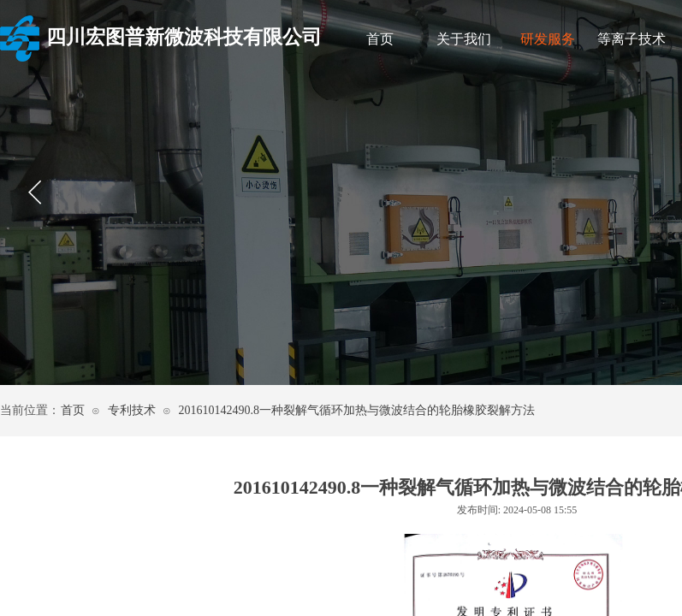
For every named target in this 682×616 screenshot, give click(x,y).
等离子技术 (632, 39)
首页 (380, 39)
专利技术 (132, 410)
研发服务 (548, 39)
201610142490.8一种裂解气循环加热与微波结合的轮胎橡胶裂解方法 (356, 410)
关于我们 (464, 39)
